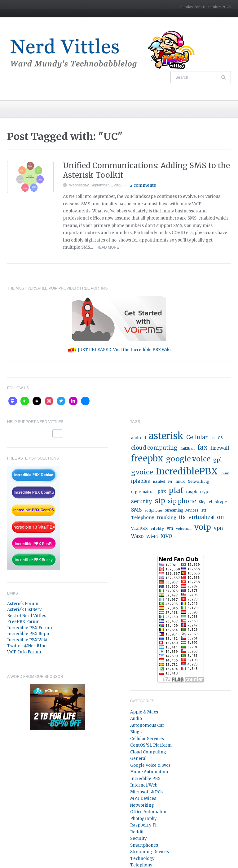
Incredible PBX (145, 779)
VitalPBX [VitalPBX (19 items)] (139, 528)
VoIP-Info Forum (24, 652)
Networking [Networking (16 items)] (198, 482)
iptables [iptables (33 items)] (141, 481)
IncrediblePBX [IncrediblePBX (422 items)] (187, 471)
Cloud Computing (148, 752)
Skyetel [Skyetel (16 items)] (205, 502)
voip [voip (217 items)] (203, 527)
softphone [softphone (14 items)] (153, 510)
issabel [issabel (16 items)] (159, 482)
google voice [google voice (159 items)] (188, 459)
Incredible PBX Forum (30, 628)
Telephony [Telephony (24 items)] (143, 518)
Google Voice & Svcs (150, 765)
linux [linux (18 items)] (180, 481)
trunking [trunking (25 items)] (167, 517)
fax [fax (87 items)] (203, 447)
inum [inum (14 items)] (225, 473)
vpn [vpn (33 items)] (218, 528)
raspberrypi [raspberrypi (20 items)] (198, 492)
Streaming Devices (150, 852)
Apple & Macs (144, 712)
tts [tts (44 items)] (182, 517)
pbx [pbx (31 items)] (162, 491)
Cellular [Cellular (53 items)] (197, 437)
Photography (143, 819)
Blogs (136, 732)
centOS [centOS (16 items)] (217, 438)
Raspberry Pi (143, 825)
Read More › (109, 247)
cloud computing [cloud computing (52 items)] (154, 448)
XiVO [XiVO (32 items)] (166, 536)
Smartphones (144, 845)
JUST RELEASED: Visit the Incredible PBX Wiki (119, 350)
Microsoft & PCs (146, 792)
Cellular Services (147, 739)
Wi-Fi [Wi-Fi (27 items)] (152, 536)
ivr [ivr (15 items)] (170, 482)
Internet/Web (144, 785)
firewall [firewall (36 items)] (220, 448)
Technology (142, 859)
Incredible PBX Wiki (27, 640)
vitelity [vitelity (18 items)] (157, 528)
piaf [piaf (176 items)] (176, 490)
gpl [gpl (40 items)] (218, 460)
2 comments (143, 185)
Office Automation (149, 812)
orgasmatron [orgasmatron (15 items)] (143, 492)
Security (139, 838)
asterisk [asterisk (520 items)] (166, 436)
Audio (136, 719)
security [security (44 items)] (142, 502)
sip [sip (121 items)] (160, 501)
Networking (142, 805)
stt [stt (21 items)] (204, 510)
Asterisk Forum (23, 604)
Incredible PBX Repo (28, 634)
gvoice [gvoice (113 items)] (142, 472)
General (138, 759)
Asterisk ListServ (24, 610)
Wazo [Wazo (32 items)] (137, 536)
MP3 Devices (143, 798)
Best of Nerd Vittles (27, 616)
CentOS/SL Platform (151, 745)
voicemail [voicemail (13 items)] (184, 529)
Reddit (137, 832)
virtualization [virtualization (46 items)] (206, 517)
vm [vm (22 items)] (170, 528)
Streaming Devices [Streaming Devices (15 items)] (182, 510)
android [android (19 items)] (139, 438)
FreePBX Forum (23, 622)
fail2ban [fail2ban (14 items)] (187, 448)
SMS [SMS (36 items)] (136, 510)
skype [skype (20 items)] (221, 502)
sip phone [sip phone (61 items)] (182, 501)
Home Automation (149, 772)
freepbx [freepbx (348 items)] (147, 458)
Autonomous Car (147, 725)
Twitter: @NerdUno (27, 646)
